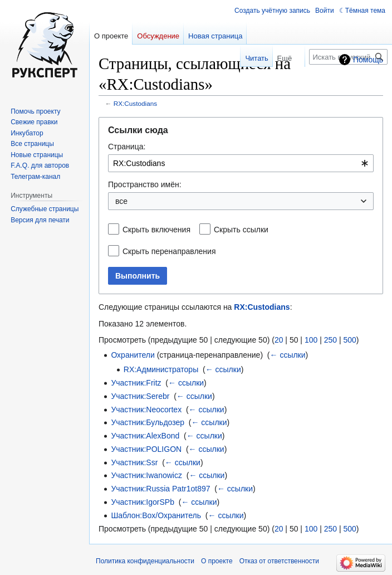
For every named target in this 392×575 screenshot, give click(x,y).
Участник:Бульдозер (148, 422)
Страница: (127, 147)
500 (349, 340)
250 (330, 340)
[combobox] (241, 163)
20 (279, 340)
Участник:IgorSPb (143, 502)
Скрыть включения (156, 230)
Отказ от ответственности (279, 561)
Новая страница (215, 36)
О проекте (217, 561)
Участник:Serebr (140, 396)
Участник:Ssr (134, 462)
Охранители (133, 355)
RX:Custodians (135, 103)
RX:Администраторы (161, 369)
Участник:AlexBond (145, 436)
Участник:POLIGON (146, 449)
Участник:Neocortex (146, 410)
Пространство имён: (145, 184)
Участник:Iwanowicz (146, 475)
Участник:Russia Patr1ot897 (160, 489)
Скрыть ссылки (241, 230)
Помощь (368, 60)
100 (311, 340)
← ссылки (288, 355)
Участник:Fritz (136, 383)
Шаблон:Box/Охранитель (156, 515)
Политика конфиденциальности (145, 561)
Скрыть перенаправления (169, 251)
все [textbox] (121, 201)
